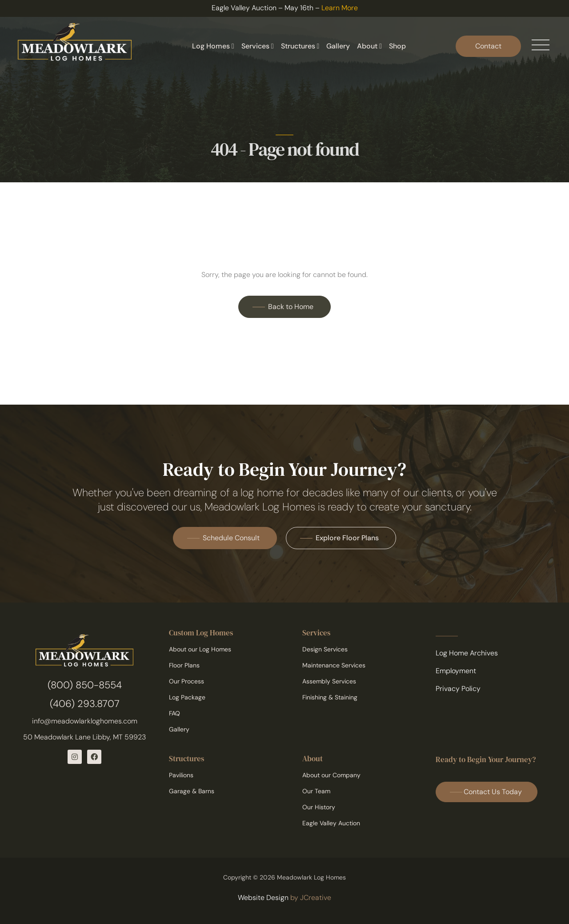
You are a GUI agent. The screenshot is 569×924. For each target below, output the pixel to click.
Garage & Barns (192, 791)
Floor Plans (184, 665)
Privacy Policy (458, 689)
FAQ (174, 713)
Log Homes (213, 46)
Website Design (263, 898)
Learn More (340, 8)
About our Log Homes (200, 649)
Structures (300, 46)
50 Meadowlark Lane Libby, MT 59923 (84, 737)
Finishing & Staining (330, 697)
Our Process (186, 681)
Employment (456, 671)
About (369, 46)
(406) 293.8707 (85, 704)
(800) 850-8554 (85, 685)
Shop (397, 46)
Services (258, 46)
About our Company (331, 775)
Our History (319, 807)
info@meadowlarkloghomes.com (85, 721)
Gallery (338, 46)
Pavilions (181, 775)
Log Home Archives (467, 653)
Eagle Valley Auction (331, 823)
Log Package (187, 697)
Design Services (325, 649)
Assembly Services (329, 681)
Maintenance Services (334, 665)
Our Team (316, 791)
